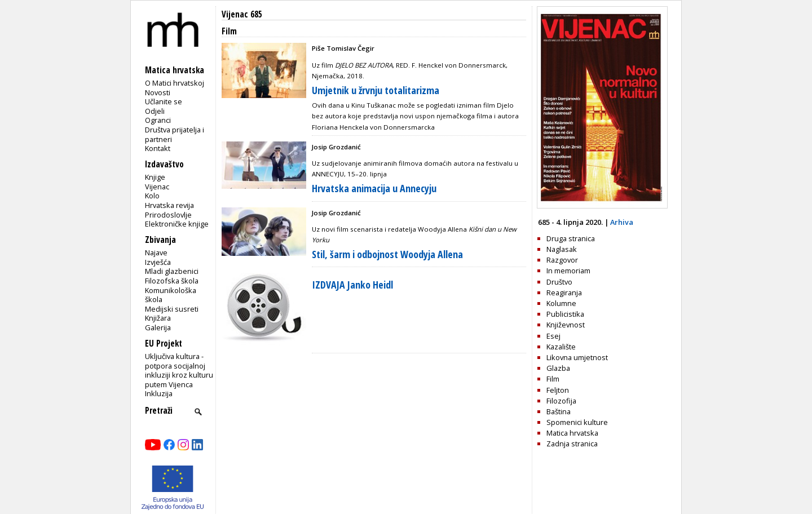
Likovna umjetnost (577, 357)
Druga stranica (571, 238)
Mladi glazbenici (172, 271)
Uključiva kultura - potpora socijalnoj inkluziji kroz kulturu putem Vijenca (179, 370)
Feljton (558, 390)
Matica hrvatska (572, 433)
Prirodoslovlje (168, 215)
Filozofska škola (172, 281)
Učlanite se (164, 101)
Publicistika (565, 314)
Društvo (559, 282)
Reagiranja (564, 293)
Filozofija (561, 401)
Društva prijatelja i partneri (175, 134)
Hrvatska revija (169, 205)
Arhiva (622, 222)
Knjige (155, 177)
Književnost (566, 325)
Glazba (558, 368)
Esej (553, 336)
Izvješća (158, 262)
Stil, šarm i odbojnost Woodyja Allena (387, 254)
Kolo (152, 196)
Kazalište (561, 347)
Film (553, 379)
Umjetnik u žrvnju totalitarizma (376, 90)
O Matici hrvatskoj (175, 83)
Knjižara (158, 318)
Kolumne (561, 303)
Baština (559, 411)
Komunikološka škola (171, 295)
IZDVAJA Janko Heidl (352, 285)
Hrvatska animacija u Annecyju (374, 188)
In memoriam (568, 271)
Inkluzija (159, 393)
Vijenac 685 (242, 14)
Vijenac (157, 187)
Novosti (158, 92)
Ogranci (158, 120)
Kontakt (158, 148)
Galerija (158, 327)
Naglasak (562, 249)
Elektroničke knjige (177, 224)
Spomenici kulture (577, 422)
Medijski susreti (172, 309)
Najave (156, 252)
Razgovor (562, 260)
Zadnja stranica (572, 444)
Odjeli (155, 111)
